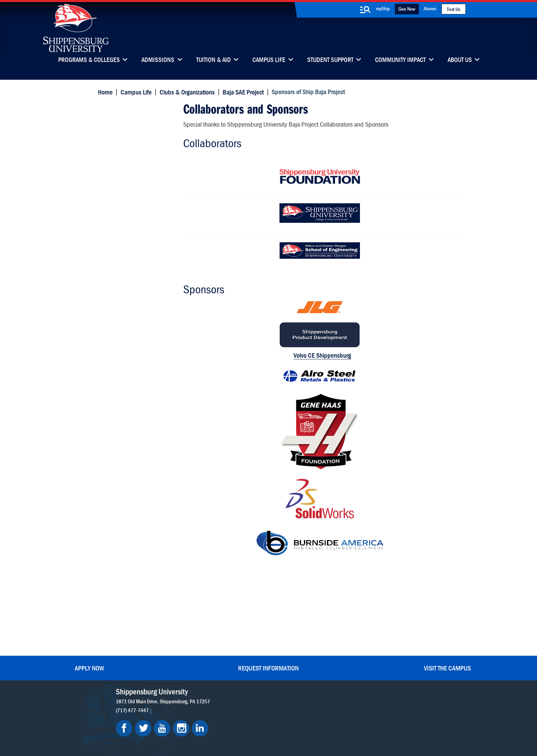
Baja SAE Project (242, 92)
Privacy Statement (186, 720)
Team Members (123, 142)
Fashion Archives (311, 643)
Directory (245, 614)
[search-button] (365, 10)
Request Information (268, 574)
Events (242, 658)
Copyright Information (266, 720)
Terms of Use (224, 720)
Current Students (311, 672)
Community (305, 614)
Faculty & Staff (367, 614)
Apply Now (89, 574)
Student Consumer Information (280, 726)
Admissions (158, 60)
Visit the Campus (447, 574)
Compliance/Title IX (224, 726)
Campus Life (269, 60)
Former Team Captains (132, 182)
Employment (249, 672)
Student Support (330, 60)
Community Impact (400, 60)
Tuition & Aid (214, 60)
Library (242, 629)
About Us (460, 60)
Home (104, 92)
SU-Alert (302, 658)
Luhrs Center (307, 629)
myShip (383, 8)
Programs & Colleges (89, 60)
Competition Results (129, 155)
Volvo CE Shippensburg (311, 353)
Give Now (407, 9)
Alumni (430, 8)
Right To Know (309, 720)
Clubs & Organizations (186, 92)
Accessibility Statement (364, 648)
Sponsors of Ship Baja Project (134, 114)
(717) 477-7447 (135, 616)
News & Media (251, 643)
